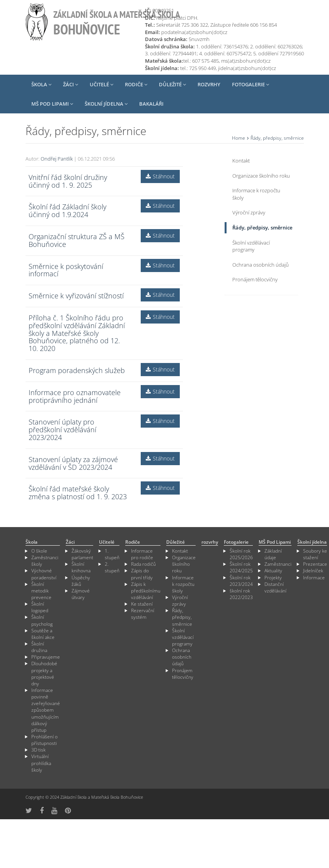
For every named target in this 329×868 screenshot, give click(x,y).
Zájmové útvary (81, 594)
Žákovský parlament (82, 554)
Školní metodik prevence (41, 591)
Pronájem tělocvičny (255, 279)
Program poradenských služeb (77, 370)
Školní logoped (40, 607)
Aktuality (273, 571)
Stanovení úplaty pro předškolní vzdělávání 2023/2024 (62, 430)
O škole (39, 551)
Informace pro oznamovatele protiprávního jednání (75, 396)
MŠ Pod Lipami (52, 104)
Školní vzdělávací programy (251, 246)
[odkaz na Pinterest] (68, 810)
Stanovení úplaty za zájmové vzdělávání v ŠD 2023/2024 (73, 463)
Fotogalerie (251, 84)
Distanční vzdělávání (275, 587)
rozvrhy (209, 84)
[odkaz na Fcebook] (42, 810)
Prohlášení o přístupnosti (44, 740)
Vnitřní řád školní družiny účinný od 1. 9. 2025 (68, 181)
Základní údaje (273, 554)
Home (239, 138)
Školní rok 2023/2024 (241, 581)
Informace (314, 578)
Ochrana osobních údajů (261, 265)
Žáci (71, 84)
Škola (41, 84)
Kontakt (241, 161)
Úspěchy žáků (81, 581)
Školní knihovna (81, 567)
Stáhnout (160, 176)
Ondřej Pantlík (57, 159)
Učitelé (101, 84)
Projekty (273, 578)
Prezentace (315, 564)
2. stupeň (112, 567)
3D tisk (38, 750)
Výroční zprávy (249, 212)
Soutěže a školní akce (43, 634)
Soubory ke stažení (315, 554)
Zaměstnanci (278, 564)
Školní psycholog (42, 620)
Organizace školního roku (261, 176)
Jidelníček (313, 571)
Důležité (172, 84)
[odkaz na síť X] (29, 810)
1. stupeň (112, 554)
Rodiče (136, 84)
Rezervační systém (143, 614)
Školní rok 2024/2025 (241, 567)
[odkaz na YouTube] (54, 810)
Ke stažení (142, 604)
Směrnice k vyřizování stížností (76, 296)
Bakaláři (151, 104)
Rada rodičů (143, 564)
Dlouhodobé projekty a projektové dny (44, 673)
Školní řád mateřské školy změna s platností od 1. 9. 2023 (78, 493)
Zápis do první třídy (142, 574)
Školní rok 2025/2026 (241, 554)
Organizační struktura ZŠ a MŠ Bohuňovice (77, 240)
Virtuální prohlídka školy (41, 763)
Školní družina (39, 647)
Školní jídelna (106, 104)
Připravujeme (46, 657)
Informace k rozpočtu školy (256, 194)
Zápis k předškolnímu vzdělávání (146, 591)
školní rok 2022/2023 (241, 594)
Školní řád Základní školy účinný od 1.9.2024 (67, 211)
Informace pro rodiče (142, 554)
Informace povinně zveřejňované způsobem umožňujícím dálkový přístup (46, 710)
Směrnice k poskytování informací (66, 270)
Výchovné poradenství (44, 574)
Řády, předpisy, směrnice (262, 228)
